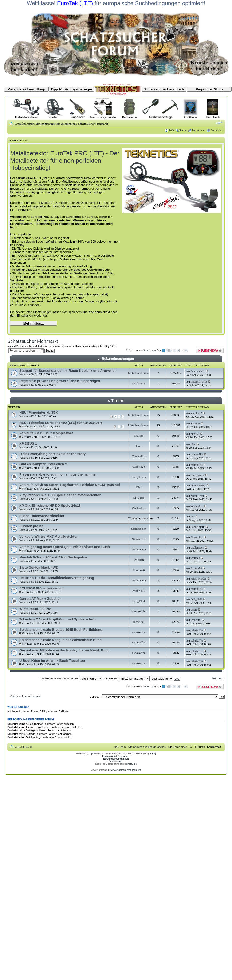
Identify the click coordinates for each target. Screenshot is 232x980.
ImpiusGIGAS (199, 382)
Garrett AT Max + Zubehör (40, 599)
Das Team (120, 747)
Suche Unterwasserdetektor (42, 516)
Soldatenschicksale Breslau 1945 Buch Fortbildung (61, 630)
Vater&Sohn (139, 611)
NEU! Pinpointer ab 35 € (39, 412)
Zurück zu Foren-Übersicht (25, 696)
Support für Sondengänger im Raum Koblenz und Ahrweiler (68, 371)
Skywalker (139, 539)
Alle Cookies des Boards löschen (147, 747)
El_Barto (139, 498)
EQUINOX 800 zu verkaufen (41, 588)
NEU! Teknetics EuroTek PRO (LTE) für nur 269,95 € (61, 423)
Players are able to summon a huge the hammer (58, 474)
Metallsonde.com (139, 373)
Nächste (217, 678)
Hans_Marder (199, 579)
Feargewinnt (198, 371)
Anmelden (216, 130)
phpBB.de (132, 764)
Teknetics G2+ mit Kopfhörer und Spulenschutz (58, 619)
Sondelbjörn (139, 529)
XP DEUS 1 (28, 443)
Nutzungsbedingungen (116, 759)
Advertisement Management (126, 770)
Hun (139, 446)
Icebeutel (139, 622)
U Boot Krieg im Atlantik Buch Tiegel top (52, 661)
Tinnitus (195, 423)
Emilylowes (139, 477)
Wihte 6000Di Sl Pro (35, 609)
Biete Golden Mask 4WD (39, 568)
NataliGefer (197, 496)
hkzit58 (139, 436)
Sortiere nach (127, 678)
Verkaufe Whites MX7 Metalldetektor (48, 537)
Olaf (139, 487)
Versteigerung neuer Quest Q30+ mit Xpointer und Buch (65, 547)
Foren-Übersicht (24, 124)
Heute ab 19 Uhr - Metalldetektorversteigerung (57, 578)
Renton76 (139, 570)
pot (192, 517)
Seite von (151, 350)
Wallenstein (139, 549)
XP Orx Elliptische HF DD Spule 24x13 (50, 506)
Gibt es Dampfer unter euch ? (43, 464)
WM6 (194, 610)
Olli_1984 (139, 601)
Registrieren (199, 130)
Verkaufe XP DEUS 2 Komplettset (46, 433)
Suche (183, 130)
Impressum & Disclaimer (116, 756)
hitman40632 (198, 486)
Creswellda (139, 456)
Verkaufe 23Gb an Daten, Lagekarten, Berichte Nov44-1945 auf (70, 485)
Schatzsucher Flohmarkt (93, 124)
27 (186, 350)
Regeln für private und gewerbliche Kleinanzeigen (60, 381)
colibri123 (139, 467)
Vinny (153, 754)
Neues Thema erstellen (210, 351)
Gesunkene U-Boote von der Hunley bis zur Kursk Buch (64, 650)
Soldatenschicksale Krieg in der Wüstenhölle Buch (60, 640)
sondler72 (196, 413)
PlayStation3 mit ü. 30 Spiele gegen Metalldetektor (60, 495)
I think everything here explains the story (52, 454)
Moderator (139, 383)
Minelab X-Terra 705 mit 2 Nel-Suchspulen (53, 557)
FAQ (171, 130)
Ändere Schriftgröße (219, 123)
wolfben (139, 560)
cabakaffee (139, 632)
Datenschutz (116, 761)
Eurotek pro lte (31, 526)
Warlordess (139, 508)
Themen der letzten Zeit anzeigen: (71, 678)
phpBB (92, 754)
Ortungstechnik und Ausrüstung (56, 124)
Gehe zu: (95, 697)
